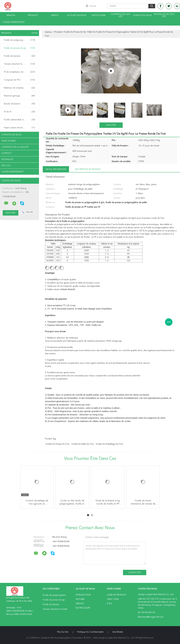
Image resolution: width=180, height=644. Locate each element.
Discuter (111, 125)
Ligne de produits (117, 595)
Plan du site (63, 632)
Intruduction (83, 595)
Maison (11, 15)
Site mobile (118, 632)
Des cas (6, 166)
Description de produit (88, 169)
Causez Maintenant (14, 22)
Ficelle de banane (19, 56)
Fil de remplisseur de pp (19, 72)
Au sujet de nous (77, 15)
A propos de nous (11, 135)
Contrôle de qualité (120, 15)
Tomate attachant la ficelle (19, 64)
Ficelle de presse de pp (19, 48)
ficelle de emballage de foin (109, 444)
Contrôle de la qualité (15, 147)
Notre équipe (83, 608)
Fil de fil (19, 112)
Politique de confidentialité (90, 632)
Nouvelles (7, 159)
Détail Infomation (56, 169)
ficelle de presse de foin (58, 444)
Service (80, 604)
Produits (33, 15)
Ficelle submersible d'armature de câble (20, 120)
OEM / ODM (113, 599)
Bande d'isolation (19, 104)
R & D (109, 604)
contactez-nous (142, 15)
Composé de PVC (19, 80)
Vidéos (55, 15)
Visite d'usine (99, 15)
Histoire (80, 599)
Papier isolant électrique (19, 128)
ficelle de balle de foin (83, 444)
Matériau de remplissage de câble (20, 88)
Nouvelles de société (164, 15)
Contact (7, 153)
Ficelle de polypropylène (19, 40)
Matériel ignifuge (19, 96)
